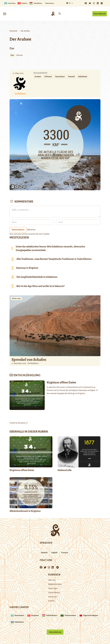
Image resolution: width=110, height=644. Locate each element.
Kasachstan (60, 77)
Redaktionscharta (55, 584)
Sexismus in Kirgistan (27, 268)
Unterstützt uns (100, 14)
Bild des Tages (17, 298)
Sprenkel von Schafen (29, 360)
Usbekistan (83, 77)
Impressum (53, 597)
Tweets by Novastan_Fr (19, 423)
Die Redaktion (20, 93)
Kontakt (51, 601)
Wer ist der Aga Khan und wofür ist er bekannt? (40, 286)
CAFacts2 (48, 77)
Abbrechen (31, 230)
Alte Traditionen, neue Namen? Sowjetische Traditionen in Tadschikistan (54, 259)
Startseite (13, 31)
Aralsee (38, 77)
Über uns (52, 580)
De (68, 3)
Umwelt (71, 77)
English (54, 553)
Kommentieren (18, 230)
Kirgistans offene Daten (22, 470)
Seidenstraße (65, 470)
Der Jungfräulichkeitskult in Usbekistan (37, 277)
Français (65, 553)
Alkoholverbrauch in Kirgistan (25, 511)
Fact (12, 55)
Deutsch (44, 553)
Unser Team (53, 588)
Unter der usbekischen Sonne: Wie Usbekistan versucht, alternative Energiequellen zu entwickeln (50, 248)
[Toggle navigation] (5, 14)
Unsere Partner (54, 593)
